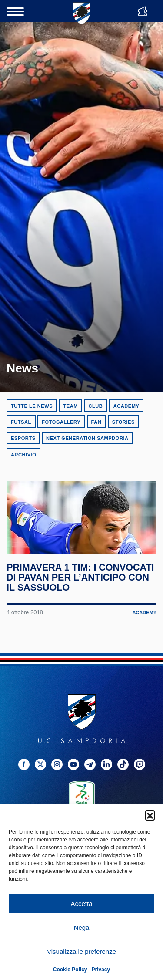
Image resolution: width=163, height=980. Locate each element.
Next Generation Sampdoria (87, 438)
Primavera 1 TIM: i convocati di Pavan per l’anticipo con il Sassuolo (80, 580)
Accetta (81, 904)
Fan (96, 422)
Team (71, 406)
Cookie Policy (70, 970)
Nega (82, 928)
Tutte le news (32, 406)
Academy (126, 406)
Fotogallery (61, 422)
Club (95, 406)
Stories (123, 422)
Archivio (23, 455)
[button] (150, 815)
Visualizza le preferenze (81, 951)
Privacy (101, 970)
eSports (23, 438)
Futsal (21, 422)
